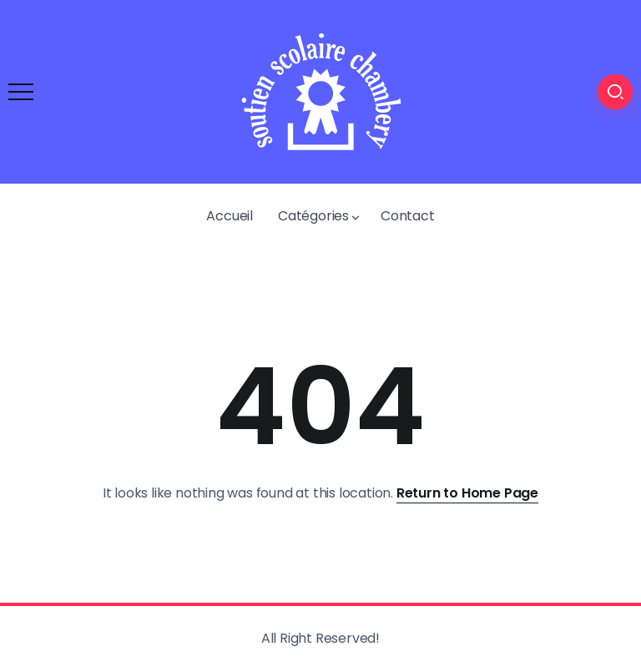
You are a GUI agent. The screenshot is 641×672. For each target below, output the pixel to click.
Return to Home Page (467, 493)
